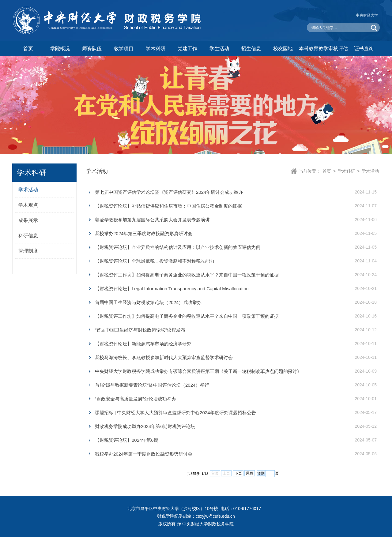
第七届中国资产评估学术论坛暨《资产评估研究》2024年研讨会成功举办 (169, 192)
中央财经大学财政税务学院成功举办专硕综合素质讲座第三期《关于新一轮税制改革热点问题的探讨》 (198, 371)
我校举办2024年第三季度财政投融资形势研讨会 (144, 233)
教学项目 (124, 49)
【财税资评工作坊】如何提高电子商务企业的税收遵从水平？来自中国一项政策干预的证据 (187, 275)
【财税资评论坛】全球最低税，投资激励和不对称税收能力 (155, 261)
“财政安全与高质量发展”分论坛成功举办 (136, 399)
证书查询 (364, 49)
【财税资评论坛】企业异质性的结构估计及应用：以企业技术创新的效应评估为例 (178, 247)
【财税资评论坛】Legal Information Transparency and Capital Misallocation (172, 289)
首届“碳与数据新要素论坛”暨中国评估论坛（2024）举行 (152, 385)
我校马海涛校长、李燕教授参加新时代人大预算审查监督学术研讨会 (164, 357)
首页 (28, 49)
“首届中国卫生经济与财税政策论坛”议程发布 (140, 330)
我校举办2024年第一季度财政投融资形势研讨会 (144, 454)
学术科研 (156, 49)
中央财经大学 (367, 15)
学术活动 (28, 190)
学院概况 (60, 49)
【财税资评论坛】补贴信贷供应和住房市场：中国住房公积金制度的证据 (168, 206)
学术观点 (28, 205)
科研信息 (28, 236)
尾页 (250, 473)
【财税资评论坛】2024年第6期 (127, 440)
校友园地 (283, 49)
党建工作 (187, 49)
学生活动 (219, 49)
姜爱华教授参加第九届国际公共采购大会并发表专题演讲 (152, 220)
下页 (238, 473)
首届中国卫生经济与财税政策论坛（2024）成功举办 (148, 302)
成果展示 (28, 220)
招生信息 (251, 49)
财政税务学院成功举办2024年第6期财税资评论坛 (145, 426)
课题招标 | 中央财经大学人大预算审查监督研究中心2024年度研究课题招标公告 (175, 413)
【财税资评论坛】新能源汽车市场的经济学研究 (143, 344)
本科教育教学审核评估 (323, 49)
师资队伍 (92, 49)
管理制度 (28, 251)
